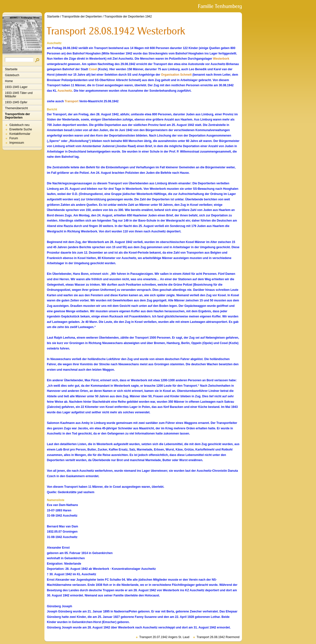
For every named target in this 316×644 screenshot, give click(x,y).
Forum (14, 138)
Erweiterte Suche (21, 129)
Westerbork (221, 59)
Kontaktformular (20, 134)
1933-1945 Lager (16, 87)
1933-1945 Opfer (16, 102)
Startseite (11, 69)
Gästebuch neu (19, 125)
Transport (71, 101)
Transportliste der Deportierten (17, 116)
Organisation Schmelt (176, 75)
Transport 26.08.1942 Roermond (218, 637)
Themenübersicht (16, 108)
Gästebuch (12, 75)
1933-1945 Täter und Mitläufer (19, 95)
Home (9, 81)
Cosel (93, 69)
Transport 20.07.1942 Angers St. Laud (164, 637)
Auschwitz (65, 91)
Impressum (17, 143)
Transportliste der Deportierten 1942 (128, 17)
